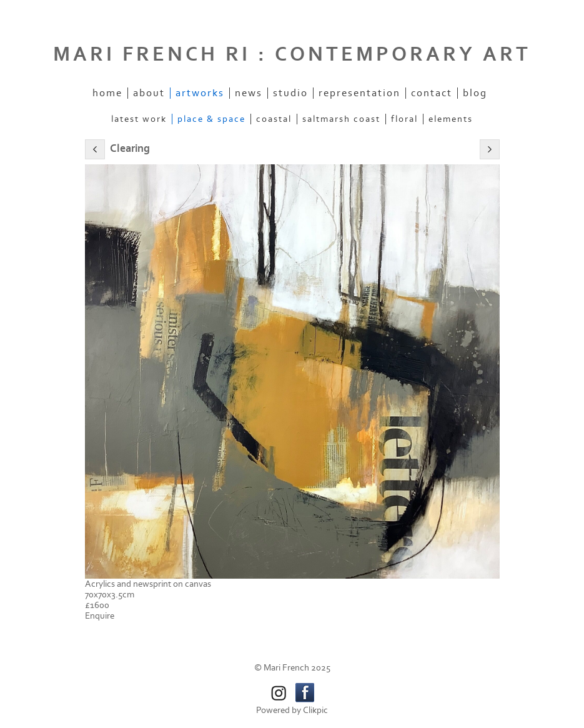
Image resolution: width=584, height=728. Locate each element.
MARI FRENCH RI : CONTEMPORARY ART (292, 54)
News (249, 93)
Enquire (100, 616)
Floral (404, 119)
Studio (290, 93)
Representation (359, 93)
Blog (475, 93)
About (149, 93)
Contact (432, 93)
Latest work (139, 119)
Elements (451, 119)
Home (107, 93)
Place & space (211, 119)
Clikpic (315, 710)
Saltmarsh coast (341, 119)
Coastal (274, 119)
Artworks (200, 93)
